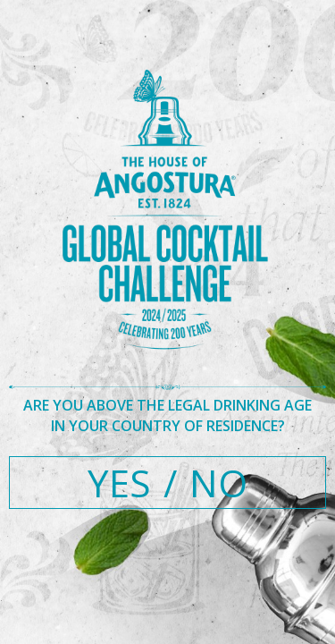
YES (119, 483)
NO (218, 483)
